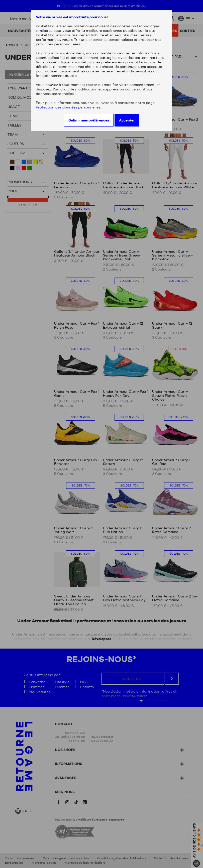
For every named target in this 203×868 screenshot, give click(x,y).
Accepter (127, 120)
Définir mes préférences (89, 120)
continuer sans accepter (141, 67)
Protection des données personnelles (68, 107)
